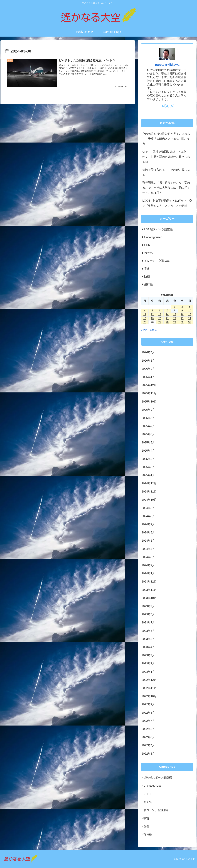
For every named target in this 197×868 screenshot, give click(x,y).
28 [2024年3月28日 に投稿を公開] (167, 322)
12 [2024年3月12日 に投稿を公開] (152, 314)
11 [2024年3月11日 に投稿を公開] (145, 314)
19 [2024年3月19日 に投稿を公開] (152, 318)
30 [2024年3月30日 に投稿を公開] (182, 322)
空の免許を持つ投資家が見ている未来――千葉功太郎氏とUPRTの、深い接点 (166, 139)
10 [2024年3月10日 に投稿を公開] (190, 311)
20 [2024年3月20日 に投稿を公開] (160, 318)
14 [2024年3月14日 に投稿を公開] (167, 314)
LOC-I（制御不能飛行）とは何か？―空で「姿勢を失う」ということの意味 (167, 203)
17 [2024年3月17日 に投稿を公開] (190, 314)
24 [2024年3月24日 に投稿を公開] (190, 318)
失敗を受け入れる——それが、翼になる (166, 172)
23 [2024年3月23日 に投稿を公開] (182, 318)
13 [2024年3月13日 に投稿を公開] (160, 314)
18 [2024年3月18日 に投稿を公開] (145, 318)
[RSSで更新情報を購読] (172, 106)
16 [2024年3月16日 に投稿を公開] (182, 314)
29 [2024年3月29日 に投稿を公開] (175, 322)
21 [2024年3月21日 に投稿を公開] (167, 318)
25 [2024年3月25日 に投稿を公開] (145, 322)
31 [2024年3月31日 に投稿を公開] (190, 322)
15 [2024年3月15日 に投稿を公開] (175, 314)
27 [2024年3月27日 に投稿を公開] (160, 322)
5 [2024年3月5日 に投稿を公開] (152, 311)
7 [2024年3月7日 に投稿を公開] (167, 311)
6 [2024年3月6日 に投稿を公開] (160, 311)
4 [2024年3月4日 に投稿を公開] (145, 311)
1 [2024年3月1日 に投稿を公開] (175, 307)
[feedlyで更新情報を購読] (167, 106)
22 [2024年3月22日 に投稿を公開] (175, 318)
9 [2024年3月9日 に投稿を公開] (182, 311)
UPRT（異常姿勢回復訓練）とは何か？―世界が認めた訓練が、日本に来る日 (166, 157)
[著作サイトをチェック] (163, 106)
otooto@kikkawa (167, 65)
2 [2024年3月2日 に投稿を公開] (182, 307)
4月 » (153, 330)
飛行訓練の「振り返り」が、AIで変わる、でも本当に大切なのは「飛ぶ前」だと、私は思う (166, 188)
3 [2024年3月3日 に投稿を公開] (190, 307)
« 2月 (144, 330)
